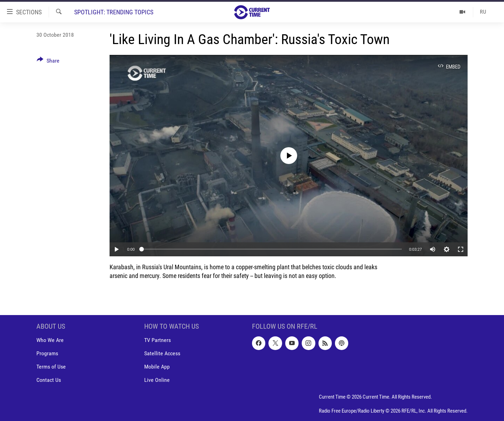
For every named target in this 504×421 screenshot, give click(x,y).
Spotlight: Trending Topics (114, 12)
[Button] (48, 62)
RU (483, 12)
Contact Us (49, 380)
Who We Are (50, 340)
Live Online (157, 380)
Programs (47, 353)
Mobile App (157, 367)
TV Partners (157, 340)
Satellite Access (162, 353)
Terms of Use (51, 367)
